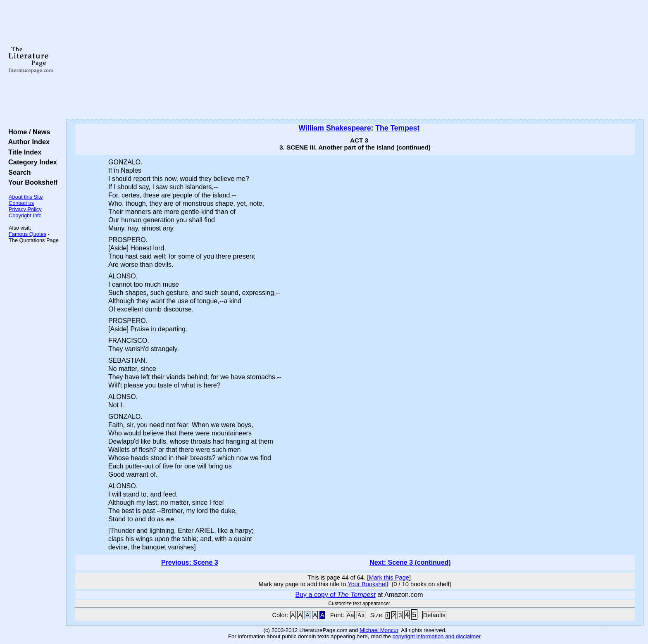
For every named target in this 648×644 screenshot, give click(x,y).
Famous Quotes (27, 234)
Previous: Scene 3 (190, 562)
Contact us (21, 203)
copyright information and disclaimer (437, 636)
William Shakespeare (335, 128)
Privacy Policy (25, 209)
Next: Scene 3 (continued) (410, 562)
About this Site (26, 197)
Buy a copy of (336, 595)
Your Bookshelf (31, 182)
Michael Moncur (379, 630)
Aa (350, 615)
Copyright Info (25, 215)
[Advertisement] (355, 60)
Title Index (23, 152)
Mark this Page (389, 577)
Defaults (434, 615)
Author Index (27, 142)
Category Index (31, 162)
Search (18, 172)
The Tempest (397, 128)
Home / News (27, 132)
